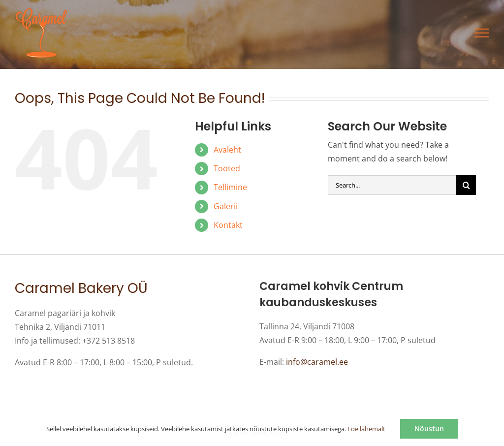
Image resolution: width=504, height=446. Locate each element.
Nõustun (429, 429)
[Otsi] (466, 185)
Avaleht (227, 150)
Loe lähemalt (366, 429)
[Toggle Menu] (482, 33)
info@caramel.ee (317, 362)
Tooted (227, 168)
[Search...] (392, 185)
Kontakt (228, 225)
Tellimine (230, 187)
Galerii (226, 206)
